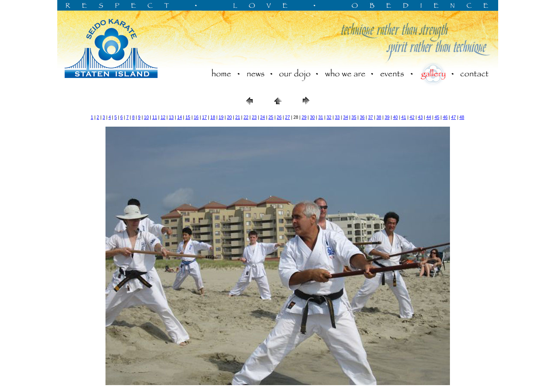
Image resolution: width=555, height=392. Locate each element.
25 (271, 117)
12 (163, 117)
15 (188, 117)
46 (445, 117)
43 (420, 117)
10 (146, 117)
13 (171, 117)
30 (312, 117)
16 (196, 117)
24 (262, 117)
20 (229, 117)
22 (246, 117)
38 (379, 117)
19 (221, 117)
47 (454, 117)
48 (462, 117)
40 (395, 117)
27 (287, 117)
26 (279, 117)
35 (354, 117)
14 (179, 117)
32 (329, 117)
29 (304, 117)
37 (371, 117)
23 (254, 117)
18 (213, 117)
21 (237, 117)
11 (155, 117)
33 (337, 117)
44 (429, 117)
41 (404, 117)
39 (387, 117)
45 (437, 117)
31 (321, 117)
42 (412, 117)
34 (346, 117)
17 (204, 117)
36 (362, 117)
